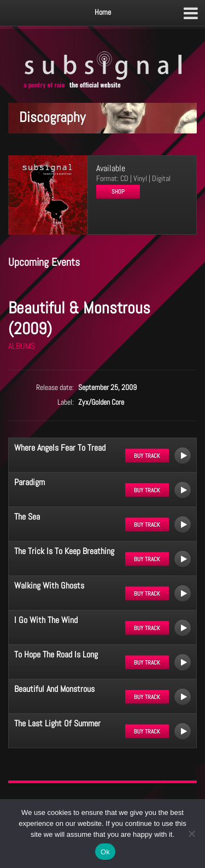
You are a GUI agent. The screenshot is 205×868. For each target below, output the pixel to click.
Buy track (147, 456)
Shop (118, 191)
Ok (105, 852)
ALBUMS (22, 346)
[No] (191, 834)
